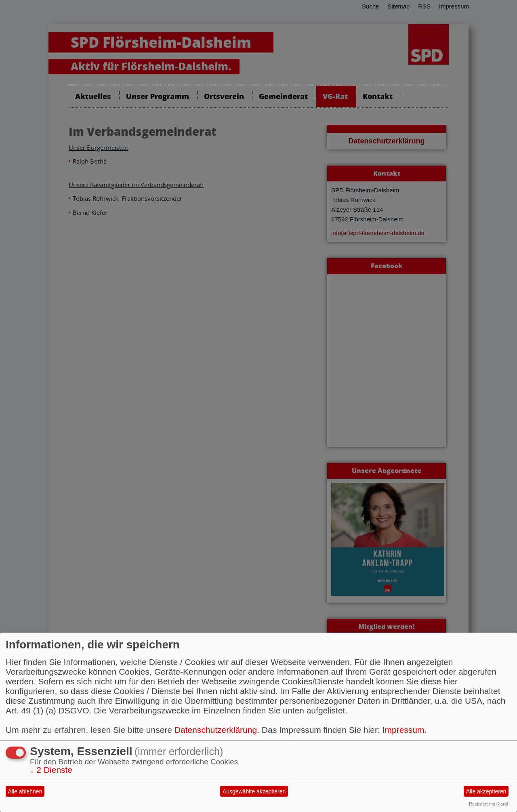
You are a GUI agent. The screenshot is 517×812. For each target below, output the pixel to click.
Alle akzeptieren (486, 791)
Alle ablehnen (25, 791)
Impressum (404, 730)
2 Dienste (51, 770)
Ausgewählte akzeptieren (254, 791)
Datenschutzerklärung (216, 730)
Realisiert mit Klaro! (489, 804)
